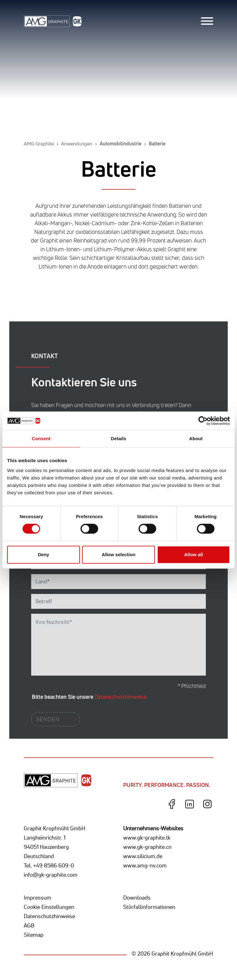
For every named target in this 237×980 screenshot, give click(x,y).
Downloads (137, 897)
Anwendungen (77, 144)
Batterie (157, 144)
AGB (29, 925)
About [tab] (196, 438)
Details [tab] (118, 438)
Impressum (37, 897)
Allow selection (118, 554)
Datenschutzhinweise (49, 916)
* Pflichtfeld (192, 686)
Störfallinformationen (149, 907)
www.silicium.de (143, 856)
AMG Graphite (39, 144)
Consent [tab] (41, 438)
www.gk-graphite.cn (147, 847)
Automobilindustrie (121, 144)
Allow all (194, 554)
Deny (43, 554)
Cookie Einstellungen (49, 907)
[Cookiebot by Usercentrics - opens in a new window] (203, 421)
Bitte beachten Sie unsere (90, 697)
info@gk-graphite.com (51, 875)
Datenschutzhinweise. (121, 697)
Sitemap (34, 935)
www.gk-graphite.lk (147, 837)
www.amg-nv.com (145, 865)
